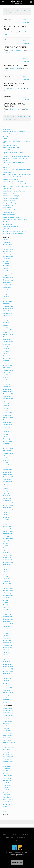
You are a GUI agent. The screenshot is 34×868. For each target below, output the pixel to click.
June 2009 (6, 683)
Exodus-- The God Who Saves (12, 210)
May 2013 (6, 605)
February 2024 (7, 301)
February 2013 (7, 612)
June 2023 (6, 320)
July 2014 (6, 572)
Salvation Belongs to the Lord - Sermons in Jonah (16, 142)
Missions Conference (9, 212)
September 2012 (8, 624)
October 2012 (7, 621)
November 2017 (8, 477)
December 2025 (8, 249)
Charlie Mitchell (8, 802)
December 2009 (8, 669)
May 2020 (6, 408)
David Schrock (7, 733)
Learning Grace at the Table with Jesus (15, 231)
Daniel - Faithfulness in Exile (12, 147)
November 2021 (8, 365)
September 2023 (8, 313)
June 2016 (6, 517)
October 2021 (7, 368)
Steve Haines (7, 778)
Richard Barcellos (8, 747)
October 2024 (7, 282)
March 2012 (6, 638)
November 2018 (8, 448)
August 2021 (7, 372)
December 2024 (8, 278)
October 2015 (7, 536)
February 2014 (7, 583)
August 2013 (7, 598)
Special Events (7, 708)
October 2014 (7, 565)
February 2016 (7, 527)
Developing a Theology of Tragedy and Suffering (15, 159)
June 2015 (6, 546)
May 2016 (6, 519)
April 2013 (6, 607)
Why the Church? (8, 224)
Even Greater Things (9, 215)
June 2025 (6, 263)
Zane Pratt (6, 790)
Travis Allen (6, 738)
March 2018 (6, 467)
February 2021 (7, 387)
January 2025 (7, 275)
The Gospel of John (9, 205)
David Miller (6, 785)
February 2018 (7, 470)
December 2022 (8, 335)
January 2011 (7, 664)
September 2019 (8, 425)
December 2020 (8, 391)
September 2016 (8, 510)
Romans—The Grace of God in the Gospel (16, 156)
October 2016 (7, 508)
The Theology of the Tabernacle (14, 85)
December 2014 (8, 560)
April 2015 (6, 550)
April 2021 (6, 382)
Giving (16, 841)
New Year (6, 136)
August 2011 (6, 652)
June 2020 (6, 406)
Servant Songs (7, 165)
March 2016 (6, 524)
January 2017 (7, 501)
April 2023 (6, 325)
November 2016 (8, 505)
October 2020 (7, 396)
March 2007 (6, 697)
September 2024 (8, 285)
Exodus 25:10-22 (15, 68)
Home (4, 822)
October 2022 (7, 339)
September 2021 (8, 370)
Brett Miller (6, 769)
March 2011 (6, 662)
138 (21, 10)
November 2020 (8, 394)
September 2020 (8, 399)
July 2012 (6, 629)
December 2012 (8, 617)
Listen (25, 20)
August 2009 (7, 678)
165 (6, 13)
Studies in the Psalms (9, 201)
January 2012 (7, 643)
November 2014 (8, 562)
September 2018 (8, 453)
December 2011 (8, 645)
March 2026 (6, 242)
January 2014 (7, 586)
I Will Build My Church (15, 47)
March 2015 (6, 553)
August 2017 (7, 484)
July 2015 (6, 543)
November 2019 (8, 420)
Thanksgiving (7, 208)
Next (14, 13)
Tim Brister (6, 807)
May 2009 (6, 685)
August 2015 (7, 541)
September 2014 (8, 567)
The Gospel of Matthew (10, 145)
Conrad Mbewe (7, 776)
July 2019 (6, 429)
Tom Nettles (6, 804)
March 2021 (6, 384)
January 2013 (7, 614)
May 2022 (6, 351)
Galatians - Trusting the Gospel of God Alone (17, 186)
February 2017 (7, 498)
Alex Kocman (7, 726)
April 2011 (6, 659)
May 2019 (6, 434)
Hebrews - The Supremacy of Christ (14, 132)
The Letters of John (9, 172)
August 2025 (7, 259)
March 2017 (6, 496)
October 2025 (7, 254)
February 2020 (7, 413)
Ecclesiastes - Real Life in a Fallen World (15, 184)
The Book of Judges (9, 193)
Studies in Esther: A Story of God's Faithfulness (13, 153)
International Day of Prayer (11, 196)
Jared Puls (6, 788)
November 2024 (8, 280)
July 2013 (6, 600)
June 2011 (6, 657)
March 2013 (6, 610)
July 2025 (6, 261)
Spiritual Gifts (7, 229)
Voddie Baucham (8, 754)
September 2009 (8, 676)
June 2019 (6, 432)
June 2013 (6, 602)
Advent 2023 (7, 150)
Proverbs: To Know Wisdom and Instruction (16, 170)
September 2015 (8, 538)
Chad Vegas (6, 752)
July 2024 (6, 290)
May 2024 (6, 294)
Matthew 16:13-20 (15, 50)
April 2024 (6, 297)
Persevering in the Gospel (11, 227)
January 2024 (7, 304)
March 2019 (6, 439)
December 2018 (8, 446)
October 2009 (7, 674)
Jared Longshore (8, 799)
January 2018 (7, 472)
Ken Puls (5, 811)
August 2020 (7, 401)
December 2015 (8, 531)
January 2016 (7, 529)
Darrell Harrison (8, 735)
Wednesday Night (8, 713)
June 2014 (6, 574)
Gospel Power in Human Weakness (14, 191)
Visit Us (16, 834)
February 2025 (7, 273)
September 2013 (8, 595)
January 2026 (7, 247)
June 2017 (6, 489)
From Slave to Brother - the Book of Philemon (17, 174)
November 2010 (8, 666)
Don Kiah (5, 764)
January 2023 (7, 332)
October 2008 (7, 690)
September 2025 (8, 256)
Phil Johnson (7, 731)
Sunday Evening (8, 710)
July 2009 (6, 681)
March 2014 (6, 581)
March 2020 (6, 410)
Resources (21, 838)
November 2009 (8, 671)
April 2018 (6, 465)
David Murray (7, 759)
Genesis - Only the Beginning (12, 134)
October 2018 (7, 451)
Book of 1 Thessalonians (10, 198)
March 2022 (6, 356)
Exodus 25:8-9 (14, 89)
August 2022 (7, 344)
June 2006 (6, 702)
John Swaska (7, 766)
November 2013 (8, 591)
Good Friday (6, 167)
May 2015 (6, 548)
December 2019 (8, 418)
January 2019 (7, 444)
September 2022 (8, 342)
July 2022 (6, 346)
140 (29, 10)
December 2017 (8, 474)
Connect (25, 834)
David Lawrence (8, 757)
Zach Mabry (6, 792)
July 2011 (5, 655)
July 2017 (6, 486)
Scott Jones (6, 773)
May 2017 (6, 491)
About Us (7, 834)
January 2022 (7, 361)
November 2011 (8, 648)
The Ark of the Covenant (16, 65)
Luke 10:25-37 (14, 32)
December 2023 (8, 306)
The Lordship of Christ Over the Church (15, 219)
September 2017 (8, 482)
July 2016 (6, 515)
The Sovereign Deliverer (10, 179)
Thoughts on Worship (9, 203)
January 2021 (7, 389)
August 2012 (7, 626)
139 (25, 10)
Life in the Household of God (12, 177)
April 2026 (6, 240)
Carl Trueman (7, 740)
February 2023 (7, 330)
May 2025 (6, 266)
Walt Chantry (7, 795)
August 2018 (7, 455)
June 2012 (6, 631)
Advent (5, 139)
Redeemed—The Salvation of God (13, 182)
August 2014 (7, 569)
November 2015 (8, 534)
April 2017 (6, 493)
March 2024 (6, 299)
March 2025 (6, 271)
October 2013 (7, 593)
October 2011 (7, 650)
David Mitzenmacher (9, 743)
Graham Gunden (8, 761)
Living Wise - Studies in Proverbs (13, 234)
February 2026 (7, 244)
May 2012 (6, 633)
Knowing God (7, 189)
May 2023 (6, 323)
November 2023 (8, 308)
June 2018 (6, 460)
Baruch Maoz (7, 783)
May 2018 (6, 463)
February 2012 (7, 640)
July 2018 (6, 458)
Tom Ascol (7, 52)
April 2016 (6, 522)
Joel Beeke (6, 750)
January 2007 (7, 700)
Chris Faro (6, 745)
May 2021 (6, 380)
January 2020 (7, 415)
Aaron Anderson (8, 728)
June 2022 (6, 349)
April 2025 (6, 268)
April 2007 (6, 695)
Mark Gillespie (7, 771)
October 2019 (7, 422)
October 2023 (7, 311)
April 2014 (6, 579)
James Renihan (7, 721)
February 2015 (7, 555)
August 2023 (7, 316)
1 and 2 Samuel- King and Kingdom (14, 163)
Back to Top (17, 862)
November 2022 (8, 337)
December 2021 (8, 363)
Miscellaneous (7, 222)
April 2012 (6, 636)
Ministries (10, 838)
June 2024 (6, 292)
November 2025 (8, 252)
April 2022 (6, 354)
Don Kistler (6, 724)
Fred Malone (7, 780)
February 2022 (7, 358)
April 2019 (6, 437)
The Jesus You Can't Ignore (11, 217)
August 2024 (7, 287)
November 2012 (8, 619)
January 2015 (7, 557)
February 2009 (7, 688)
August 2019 (7, 427)
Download (26, 23)
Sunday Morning (8, 715)
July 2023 (6, 318)
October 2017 (7, 479)
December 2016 (8, 503)
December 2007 (8, 693)
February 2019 (7, 441)
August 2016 (7, 512)
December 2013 (8, 588)
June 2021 (6, 377)
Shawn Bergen (7, 797)
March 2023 (6, 327)
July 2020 (6, 403)
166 (10, 13)
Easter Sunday (7, 129)
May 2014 (6, 576)
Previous (7, 10)
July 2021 (6, 375)
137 (18, 10)
